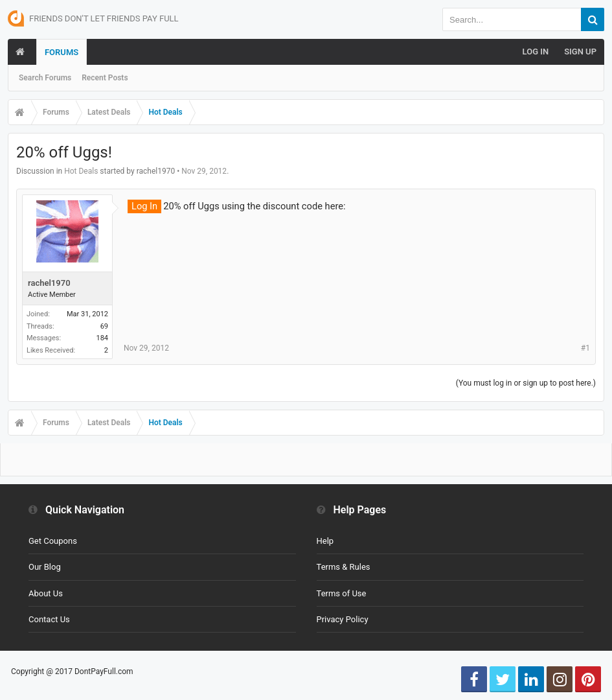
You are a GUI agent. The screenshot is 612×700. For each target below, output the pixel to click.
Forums (62, 52)
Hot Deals (81, 171)
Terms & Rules (344, 567)
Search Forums (45, 78)
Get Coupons (53, 541)
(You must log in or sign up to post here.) (526, 383)
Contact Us (49, 619)
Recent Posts (105, 78)
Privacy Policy (343, 619)
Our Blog (45, 567)
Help (325, 541)
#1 (585, 348)
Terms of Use (342, 593)
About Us (46, 593)
